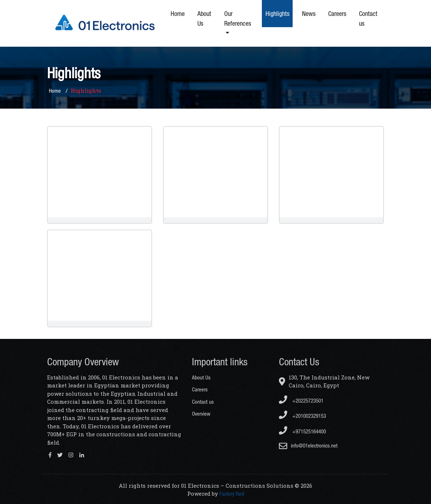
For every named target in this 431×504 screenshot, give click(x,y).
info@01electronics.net (314, 446)
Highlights (277, 14)
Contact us (368, 18)
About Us (204, 18)
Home (178, 14)
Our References (238, 18)
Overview (201, 414)
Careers (337, 14)
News (309, 14)
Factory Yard (232, 494)
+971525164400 (302, 430)
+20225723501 (301, 400)
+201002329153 (302, 415)
